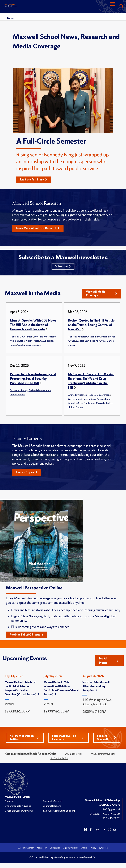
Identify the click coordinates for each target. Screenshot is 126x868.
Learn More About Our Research (38, 228)
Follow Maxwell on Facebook (68, 739)
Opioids (100, 404)
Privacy (93, 849)
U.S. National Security (29, 346)
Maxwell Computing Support (59, 812)
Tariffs (109, 404)
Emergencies (55, 849)
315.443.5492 (59, 759)
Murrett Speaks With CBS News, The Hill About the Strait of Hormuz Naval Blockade (34, 326)
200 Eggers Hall (111, 810)
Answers (9, 802)
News (10, 18)
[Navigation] (112, 6)
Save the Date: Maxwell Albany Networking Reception (96, 687)
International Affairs (45, 337)
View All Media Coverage (102, 294)
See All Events (109, 661)
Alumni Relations (52, 807)
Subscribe (63, 267)
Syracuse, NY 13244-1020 (105, 815)
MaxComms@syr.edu (103, 755)
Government (26, 337)
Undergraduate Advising (18, 807)
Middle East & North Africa (25, 341)
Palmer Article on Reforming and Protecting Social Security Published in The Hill (33, 379)
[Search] (121, 6)
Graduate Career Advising (19, 812)
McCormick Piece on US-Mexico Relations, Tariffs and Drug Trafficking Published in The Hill (91, 382)
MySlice (84, 849)
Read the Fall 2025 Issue (27, 636)
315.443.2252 (111, 819)
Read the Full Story (34, 180)
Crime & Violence (77, 395)
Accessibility (42, 849)
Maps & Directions (70, 849)
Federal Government (89, 337)
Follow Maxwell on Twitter (24, 739)
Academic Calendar (26, 849)
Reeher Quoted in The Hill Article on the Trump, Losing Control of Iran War (91, 326)
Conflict (14, 337)
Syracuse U (103, 849)
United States (17, 395)
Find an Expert (27, 473)
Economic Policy (19, 391)
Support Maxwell (107, 739)
